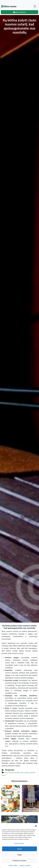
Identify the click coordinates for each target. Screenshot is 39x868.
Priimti (19, 849)
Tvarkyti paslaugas (19, 843)
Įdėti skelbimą (19, 12)
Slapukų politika (13, 865)
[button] (36, 826)
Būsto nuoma (9, 6)
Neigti (19, 855)
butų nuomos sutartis (12, 772)
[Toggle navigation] (35, 6)
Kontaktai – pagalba (25, 865)
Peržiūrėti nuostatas (19, 861)
